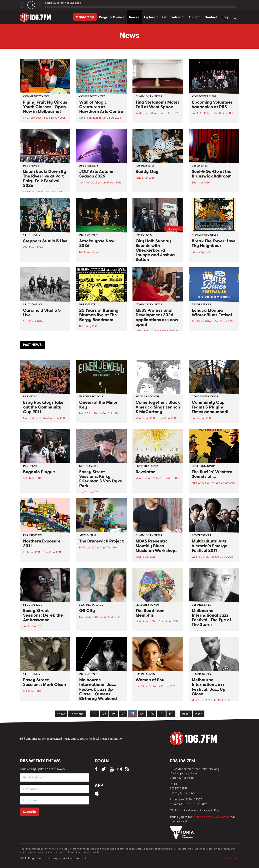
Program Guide (112, 17)
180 (152, 714)
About (194, 17)
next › (186, 714)
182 (171, 714)
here (180, 810)
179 (142, 714)
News (134, 17)
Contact (211, 17)
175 (104, 714)
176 (114, 714)
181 (161, 714)
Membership (85, 17)
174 (95, 714)
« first (61, 714)
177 (123, 714)
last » (199, 714)
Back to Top (232, 858)
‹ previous (77, 714)
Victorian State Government (212, 817)
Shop (225, 17)
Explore (151, 17)
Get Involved (173, 17)
